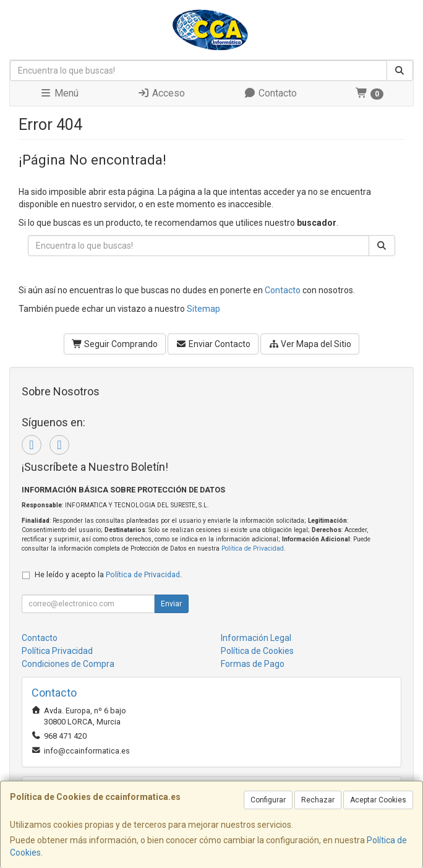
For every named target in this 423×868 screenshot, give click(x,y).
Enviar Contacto (213, 344)
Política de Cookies (257, 651)
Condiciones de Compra (68, 664)
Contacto (270, 93)
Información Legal (256, 638)
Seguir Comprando (115, 344)
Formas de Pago (253, 664)
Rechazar (318, 800)
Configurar (268, 800)
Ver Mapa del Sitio (310, 344)
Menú (59, 93)
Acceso (161, 93)
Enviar (171, 604)
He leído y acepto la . (108, 574)
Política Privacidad (57, 651)
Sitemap (203, 309)
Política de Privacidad (253, 548)
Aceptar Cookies (378, 800)
